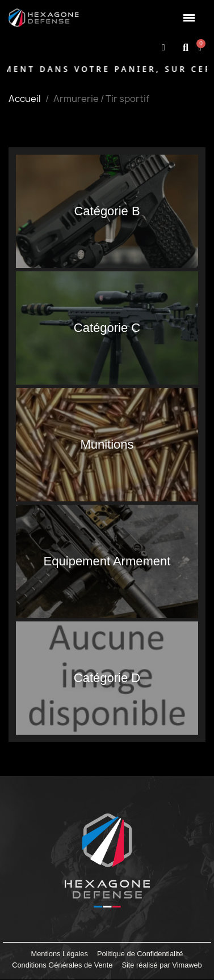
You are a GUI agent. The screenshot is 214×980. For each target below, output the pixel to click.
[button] (186, 47)
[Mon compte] (163, 48)
